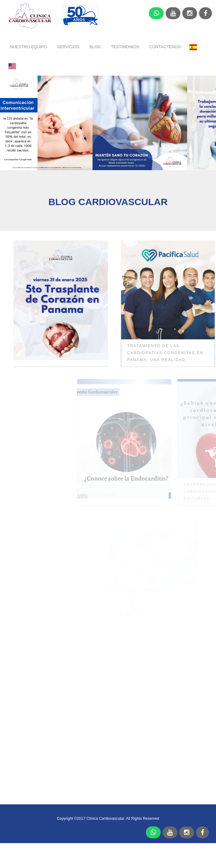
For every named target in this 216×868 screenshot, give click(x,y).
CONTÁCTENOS (165, 46)
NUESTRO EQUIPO (29, 46)
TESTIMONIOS (126, 46)
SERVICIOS (69, 46)
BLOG (95, 46)
